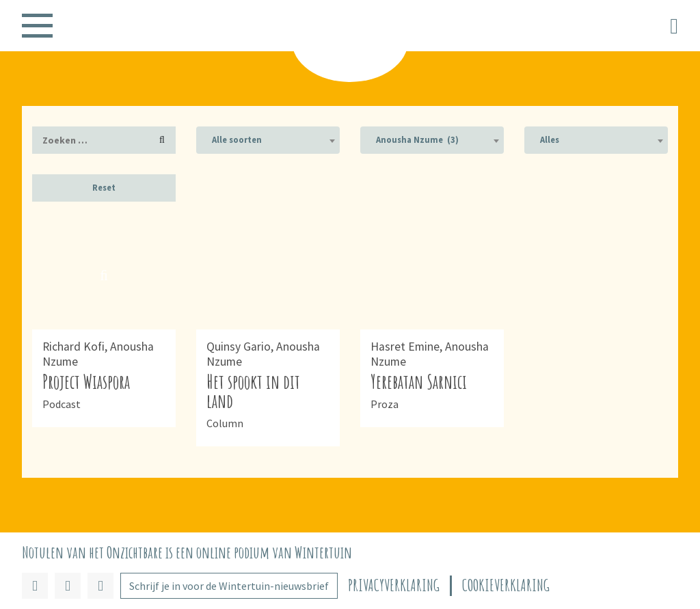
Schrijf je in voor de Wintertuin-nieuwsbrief (229, 586)
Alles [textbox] (550, 140)
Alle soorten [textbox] (237, 140)
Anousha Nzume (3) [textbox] (417, 140)
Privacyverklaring (394, 585)
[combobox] (268, 140)
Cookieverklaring (506, 585)
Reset (104, 188)
